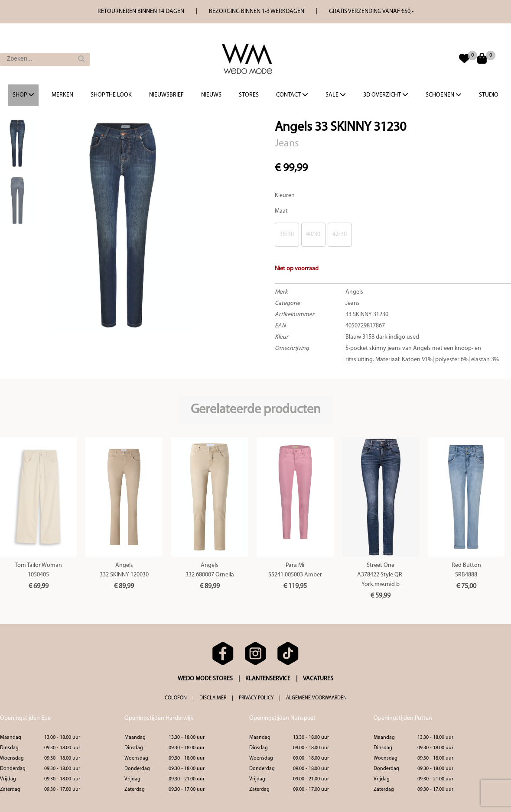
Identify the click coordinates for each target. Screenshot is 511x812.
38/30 (287, 235)
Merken (62, 95)
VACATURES (318, 679)
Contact (292, 95)
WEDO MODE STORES (205, 679)
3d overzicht (386, 95)
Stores (249, 95)
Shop (23, 95)
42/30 (340, 235)
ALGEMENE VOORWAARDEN (316, 698)
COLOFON (176, 698)
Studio (489, 95)
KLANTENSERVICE (268, 679)
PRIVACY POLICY (256, 698)
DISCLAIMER (213, 698)
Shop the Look (111, 95)
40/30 (313, 235)
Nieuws (211, 95)
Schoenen (444, 95)
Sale (336, 95)
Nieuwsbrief (166, 95)
